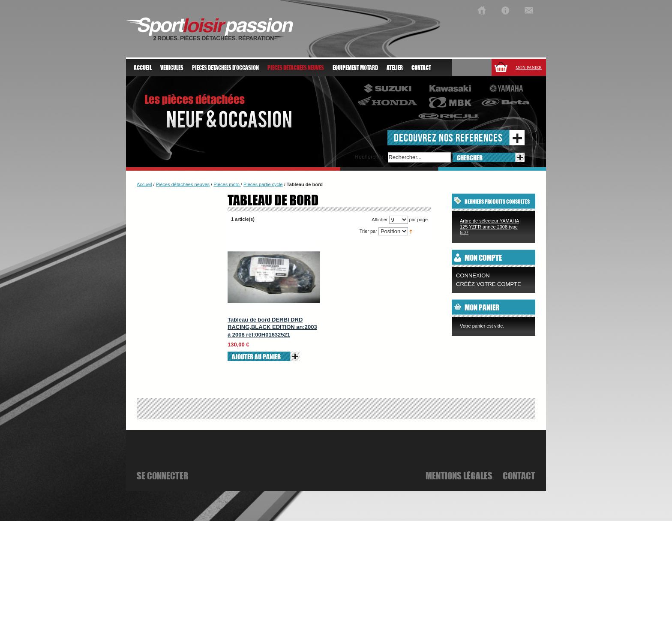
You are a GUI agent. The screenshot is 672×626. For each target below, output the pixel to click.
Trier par (368, 231)
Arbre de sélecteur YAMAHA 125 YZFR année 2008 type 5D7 (489, 227)
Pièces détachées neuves (183, 184)
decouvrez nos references (448, 137)
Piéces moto (227, 184)
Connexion (473, 275)
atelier (395, 68)
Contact (421, 68)
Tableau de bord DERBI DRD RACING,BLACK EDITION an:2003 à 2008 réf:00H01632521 (272, 327)
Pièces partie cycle (263, 184)
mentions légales (459, 476)
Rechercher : (370, 157)
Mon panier (529, 68)
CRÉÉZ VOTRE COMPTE (489, 284)
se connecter (162, 476)
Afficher (379, 220)
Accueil (143, 68)
